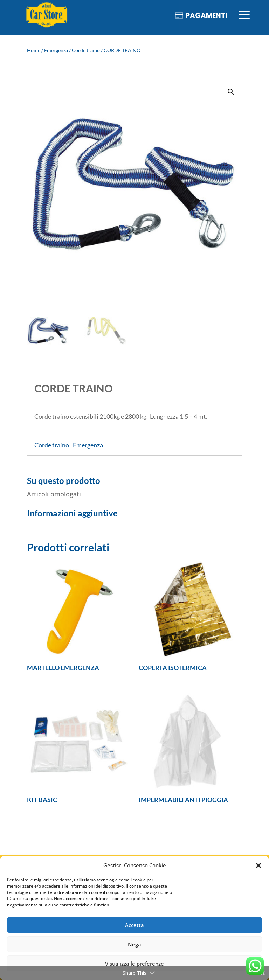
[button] (258, 866)
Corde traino (86, 50)
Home (34, 50)
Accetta (134, 925)
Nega (134, 944)
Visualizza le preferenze (134, 964)
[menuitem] (47, 15)
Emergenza (56, 50)
